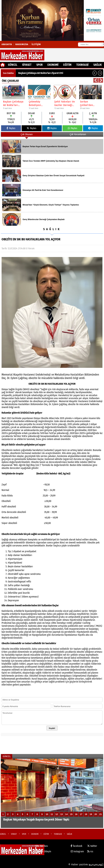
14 (66, 814)
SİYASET (27, 65)
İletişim (36, 44)
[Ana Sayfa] (3, 65)
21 (101, 814)
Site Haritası (42, 846)
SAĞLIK (97, 65)
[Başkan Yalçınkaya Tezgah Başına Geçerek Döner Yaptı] (52, 793)
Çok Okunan (27, 134)
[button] (95, 73)
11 (52, 814)
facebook (76, 846)
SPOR (39, 65)
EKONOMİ (53, 65)
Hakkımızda (22, 44)
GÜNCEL (13, 65)
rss (90, 851)
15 (71, 814)
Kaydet (52, 728)
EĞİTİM (67, 65)
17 (81, 814)
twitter (92, 846)
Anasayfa (7, 44)
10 (47, 814)
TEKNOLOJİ (82, 65)
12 (57, 814)
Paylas (11, 128)
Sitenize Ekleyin (43, 851)
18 (86, 814)
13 (62, 814)
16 (76, 814)
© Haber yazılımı (86, 864)
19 (91, 814)
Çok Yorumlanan (78, 134)
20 (96, 814)
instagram (77, 851)
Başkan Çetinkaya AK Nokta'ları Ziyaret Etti (41, 73)
